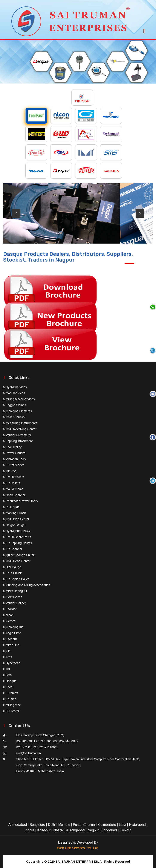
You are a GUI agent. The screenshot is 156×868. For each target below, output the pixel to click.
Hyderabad (137, 825)
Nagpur (93, 830)
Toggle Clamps (15, 405)
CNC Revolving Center (20, 429)
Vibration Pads (15, 459)
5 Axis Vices (13, 597)
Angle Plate (12, 633)
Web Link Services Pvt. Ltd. (78, 848)
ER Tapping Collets (18, 543)
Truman (10, 699)
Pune (77, 825)
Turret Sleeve (14, 465)
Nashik (58, 830)
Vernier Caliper (15, 603)
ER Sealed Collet (16, 579)
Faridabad (109, 830)
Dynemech (12, 663)
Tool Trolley (12, 447)
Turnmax (11, 693)
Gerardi (10, 621)
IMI (7, 669)
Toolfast (10, 609)
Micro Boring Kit (15, 591)
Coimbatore (107, 825)
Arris (8, 657)
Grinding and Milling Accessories (27, 585)
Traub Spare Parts (17, 537)
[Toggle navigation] (144, 30)
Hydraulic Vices (15, 387)
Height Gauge (14, 525)
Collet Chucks (14, 417)
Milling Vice (12, 705)
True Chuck (12, 573)
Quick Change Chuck (19, 555)
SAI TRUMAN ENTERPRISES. (77, 862)
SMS (8, 675)
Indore (30, 830)
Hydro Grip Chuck (17, 531)
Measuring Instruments (20, 423)
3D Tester (11, 711)
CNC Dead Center (17, 561)
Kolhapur (44, 830)
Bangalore (37, 825)
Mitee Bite (11, 645)
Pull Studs (11, 507)
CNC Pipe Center (16, 519)
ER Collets (12, 483)
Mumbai (64, 825)
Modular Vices (14, 393)
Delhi (52, 825)
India (122, 825)
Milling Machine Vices (19, 399)
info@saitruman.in (29, 753)
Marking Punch (15, 513)
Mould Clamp (13, 489)
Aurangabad (75, 830)
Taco (8, 687)
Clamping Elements (18, 411)
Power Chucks (14, 453)
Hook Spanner (14, 495)
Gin (7, 651)
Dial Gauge (12, 567)
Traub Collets (14, 477)
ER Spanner (13, 549)
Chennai (89, 825)
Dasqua (10, 681)
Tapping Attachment (18, 441)
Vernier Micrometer (17, 435)
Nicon (8, 615)
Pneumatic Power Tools (21, 501)
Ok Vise (10, 471)
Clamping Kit (13, 627)
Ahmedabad (18, 825)
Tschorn (10, 639)
